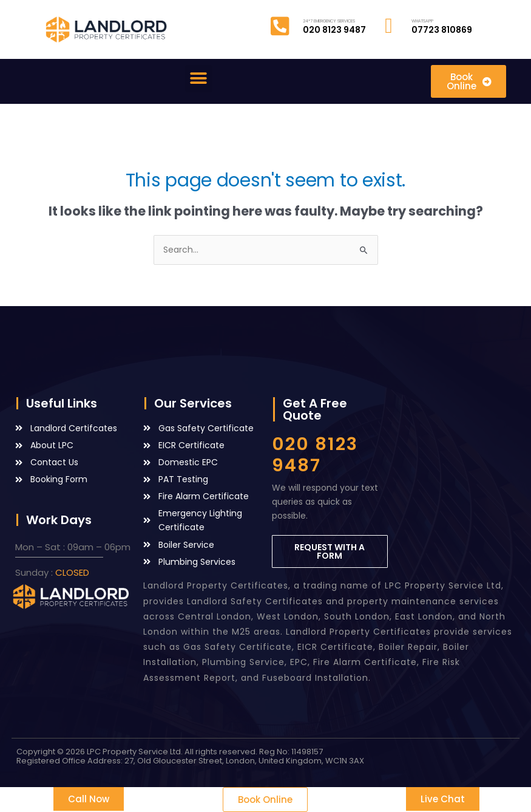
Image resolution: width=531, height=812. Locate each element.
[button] (199, 79)
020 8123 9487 (315, 455)
